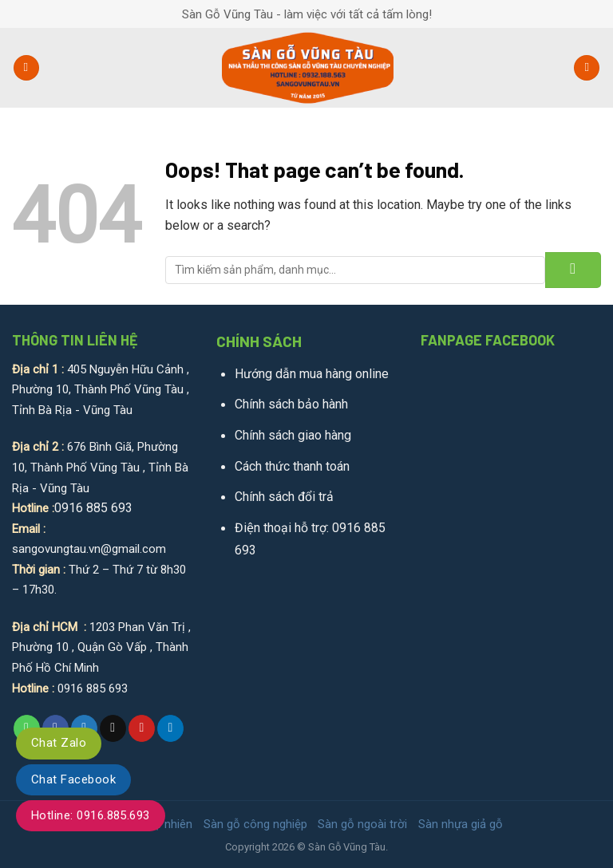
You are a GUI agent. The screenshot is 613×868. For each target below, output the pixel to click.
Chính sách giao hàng (293, 435)
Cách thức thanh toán (292, 466)
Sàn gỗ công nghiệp (255, 824)
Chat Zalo (59, 743)
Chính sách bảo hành (291, 404)
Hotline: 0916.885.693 (91, 815)
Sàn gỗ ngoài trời (362, 824)
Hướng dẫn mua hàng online (312, 374)
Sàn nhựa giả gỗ (461, 824)
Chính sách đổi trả (284, 497)
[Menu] (26, 68)
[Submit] (573, 270)
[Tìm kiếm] (587, 68)
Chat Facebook (73, 779)
